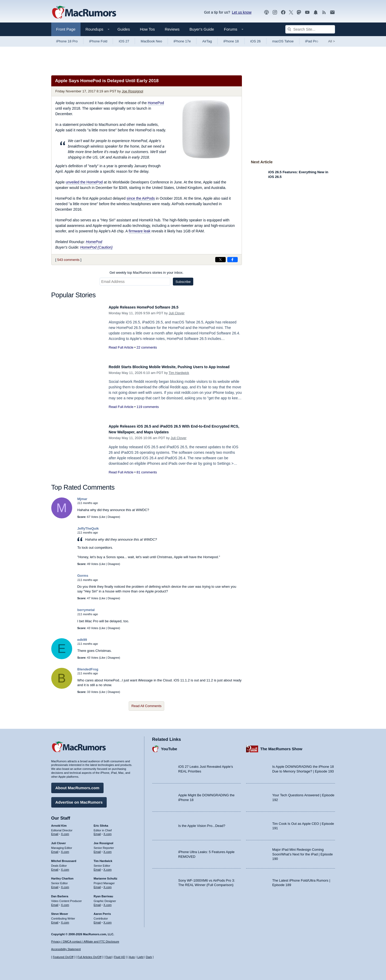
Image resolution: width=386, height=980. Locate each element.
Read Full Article (121, 347)
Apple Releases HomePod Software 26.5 (151, 307)
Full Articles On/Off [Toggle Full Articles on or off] (89, 957)
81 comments (147, 472)
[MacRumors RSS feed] (324, 12)
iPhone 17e (182, 41)
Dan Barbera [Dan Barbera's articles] (60, 894)
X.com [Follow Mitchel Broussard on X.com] (65, 867)
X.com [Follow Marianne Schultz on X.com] (108, 884)
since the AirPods (141, 198)
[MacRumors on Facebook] (283, 12)
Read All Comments (147, 706)
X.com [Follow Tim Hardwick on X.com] (108, 867)
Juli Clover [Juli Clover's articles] (59, 841)
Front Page (66, 29)
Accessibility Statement (66, 949)
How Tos (147, 29)
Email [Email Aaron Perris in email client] (97, 920)
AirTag (207, 41)
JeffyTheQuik (88, 528)
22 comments (147, 347)
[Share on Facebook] (232, 260)
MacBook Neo (151, 41)
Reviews (172, 29)
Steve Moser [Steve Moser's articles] (60, 911)
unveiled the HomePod (84, 182)
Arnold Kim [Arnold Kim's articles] (59, 823)
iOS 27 (124, 41)
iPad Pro (312, 41)
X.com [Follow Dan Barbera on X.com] (65, 902)
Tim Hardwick (179, 379)
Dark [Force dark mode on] (149, 957)
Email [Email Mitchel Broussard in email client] (55, 867)
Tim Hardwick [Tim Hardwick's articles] (103, 858)
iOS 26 (256, 41)
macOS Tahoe (283, 41)
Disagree (113, 517)
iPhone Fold (98, 41)
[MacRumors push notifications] (316, 12)
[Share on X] (220, 260)
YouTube (169, 746)
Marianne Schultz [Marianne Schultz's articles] (105, 876)
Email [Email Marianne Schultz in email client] (97, 884)
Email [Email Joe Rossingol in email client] (97, 849)
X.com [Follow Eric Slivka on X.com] (108, 832)
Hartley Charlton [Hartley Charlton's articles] (63, 876)
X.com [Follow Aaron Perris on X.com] (108, 920)
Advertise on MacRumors (79, 800)
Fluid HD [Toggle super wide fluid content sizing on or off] (120, 957)
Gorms (83, 576)
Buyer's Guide (202, 29)
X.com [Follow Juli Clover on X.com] (65, 849)
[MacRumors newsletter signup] (332, 12)
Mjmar (82, 499)
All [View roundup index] (332, 41)
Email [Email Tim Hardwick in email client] (97, 867)
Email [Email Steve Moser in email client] (55, 920)
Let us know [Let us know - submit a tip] (242, 12)
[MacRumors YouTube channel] (307, 12)
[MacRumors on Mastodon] (299, 12)
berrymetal (86, 610)
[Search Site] (310, 29)
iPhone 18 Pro (67, 41)
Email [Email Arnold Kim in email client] (55, 832)
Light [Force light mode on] (140, 957)
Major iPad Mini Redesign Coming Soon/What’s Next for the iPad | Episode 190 (303, 852)
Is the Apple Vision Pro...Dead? (202, 823)
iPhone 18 (231, 41)
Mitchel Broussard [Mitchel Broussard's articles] (64, 858)
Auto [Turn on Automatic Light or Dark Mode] (132, 957)
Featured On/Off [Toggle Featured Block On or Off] (63, 957)
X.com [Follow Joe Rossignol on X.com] (108, 849)
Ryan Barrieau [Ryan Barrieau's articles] (103, 894)
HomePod (156, 103)
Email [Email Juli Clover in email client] (55, 849)
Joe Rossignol (133, 91)
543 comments (68, 260)
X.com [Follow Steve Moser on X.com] (65, 920)
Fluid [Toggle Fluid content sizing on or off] (109, 957)
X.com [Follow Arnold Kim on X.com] (65, 832)
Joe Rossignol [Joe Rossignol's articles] (103, 841)
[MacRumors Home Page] (84, 13)
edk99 (82, 640)
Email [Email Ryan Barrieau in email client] (97, 902)
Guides (124, 29)
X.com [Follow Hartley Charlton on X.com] (65, 884)
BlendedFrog (88, 669)
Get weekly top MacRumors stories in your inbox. (147, 273)
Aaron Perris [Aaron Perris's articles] (102, 911)
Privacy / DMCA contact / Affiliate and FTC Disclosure (85, 942)
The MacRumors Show (281, 746)
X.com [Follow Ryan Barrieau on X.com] (108, 902)
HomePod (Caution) (96, 247)
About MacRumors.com (77, 785)
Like (103, 517)
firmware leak (140, 231)
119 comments (148, 413)
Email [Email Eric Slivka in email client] (97, 832)
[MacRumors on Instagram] (275, 12)
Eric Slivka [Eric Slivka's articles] (101, 823)
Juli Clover (177, 313)
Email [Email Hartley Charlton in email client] (55, 884)
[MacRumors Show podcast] (266, 12)
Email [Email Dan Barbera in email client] (55, 902)
